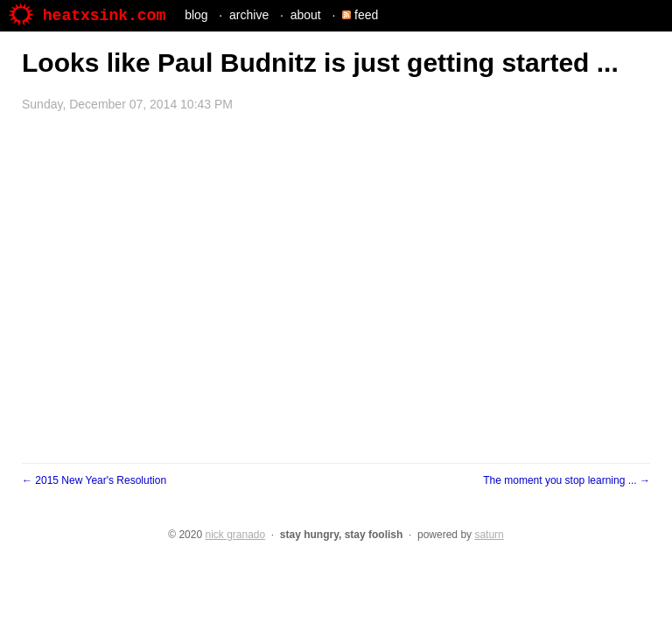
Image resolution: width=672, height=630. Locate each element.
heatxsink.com (87, 16)
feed (360, 15)
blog (196, 15)
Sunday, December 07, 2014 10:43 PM (127, 104)
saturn (489, 535)
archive (249, 15)
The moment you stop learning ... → (567, 480)
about (306, 15)
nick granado (235, 535)
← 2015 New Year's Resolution (94, 480)
